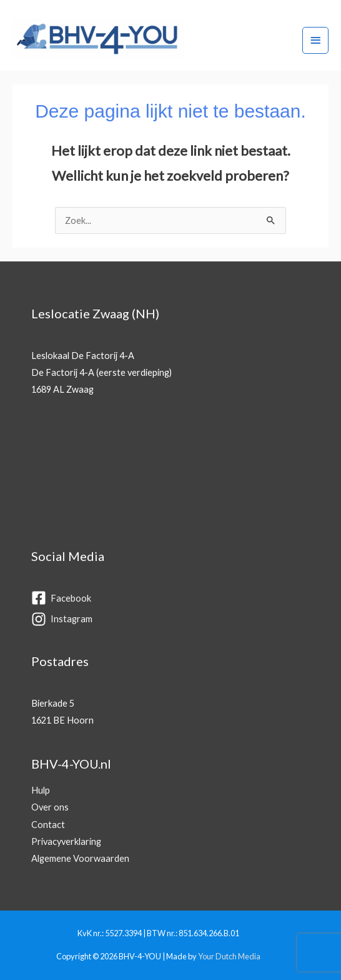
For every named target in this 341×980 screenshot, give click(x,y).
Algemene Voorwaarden (80, 858)
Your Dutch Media (229, 956)
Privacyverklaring (66, 841)
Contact (48, 825)
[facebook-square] (167, 599)
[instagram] (167, 619)
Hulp (41, 790)
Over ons (50, 807)
